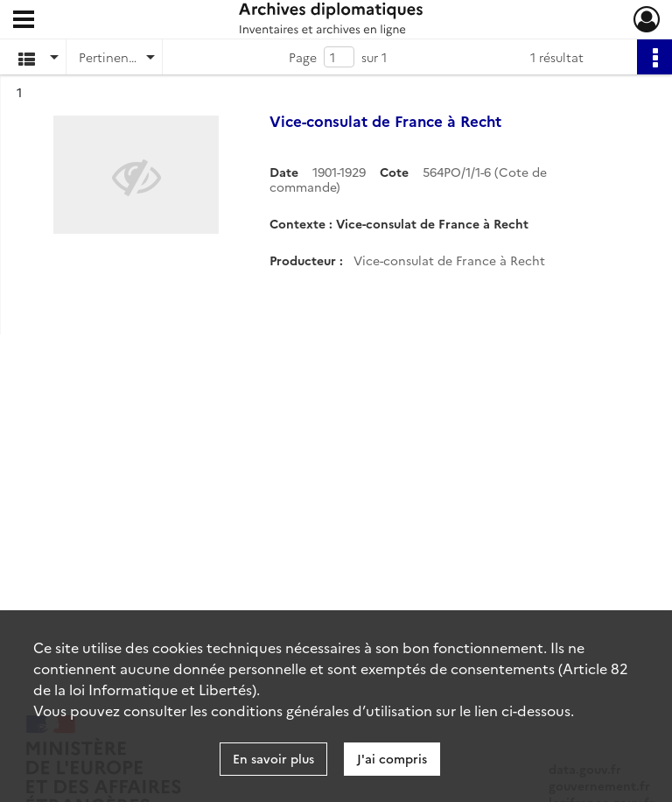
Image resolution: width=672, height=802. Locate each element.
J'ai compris (392, 758)
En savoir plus (273, 758)
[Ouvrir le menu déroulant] (24, 21)
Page (303, 57)
